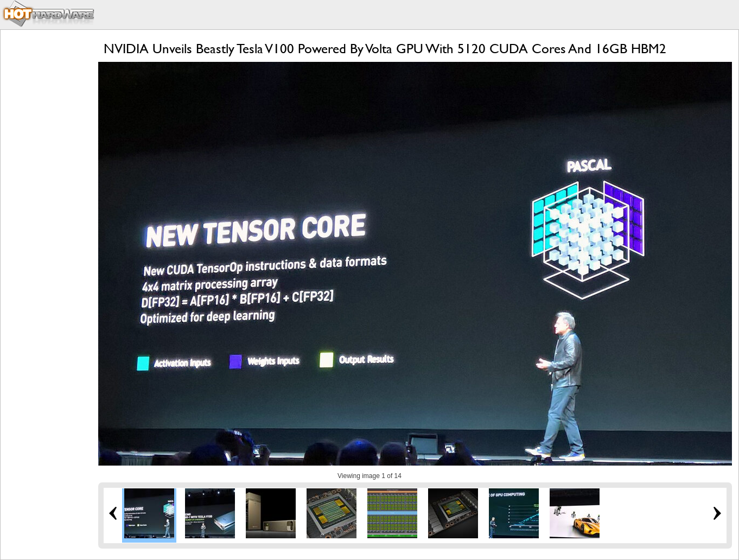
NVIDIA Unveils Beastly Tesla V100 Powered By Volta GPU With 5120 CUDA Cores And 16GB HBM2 (385, 49)
